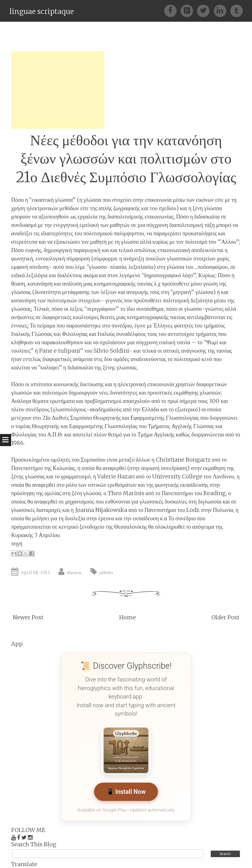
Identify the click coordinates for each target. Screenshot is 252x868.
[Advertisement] (58, 90)
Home (128, 617)
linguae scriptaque (42, 11)
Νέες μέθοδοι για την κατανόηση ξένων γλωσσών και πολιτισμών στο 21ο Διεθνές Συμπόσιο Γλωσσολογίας (126, 159)
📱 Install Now (126, 792)
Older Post (225, 617)
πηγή (17, 543)
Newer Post (28, 617)
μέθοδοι (106, 572)
